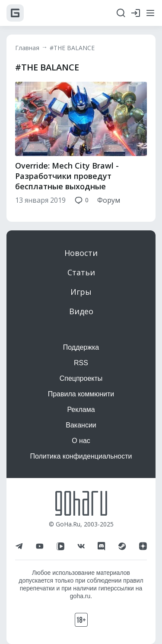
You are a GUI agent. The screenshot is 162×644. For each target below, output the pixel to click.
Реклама (81, 410)
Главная (27, 48)
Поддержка (81, 347)
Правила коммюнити (81, 394)
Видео (81, 311)
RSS (81, 363)
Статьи (81, 272)
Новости (81, 253)
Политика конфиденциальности (81, 456)
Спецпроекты (81, 378)
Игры (81, 292)
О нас (81, 441)
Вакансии (81, 425)
